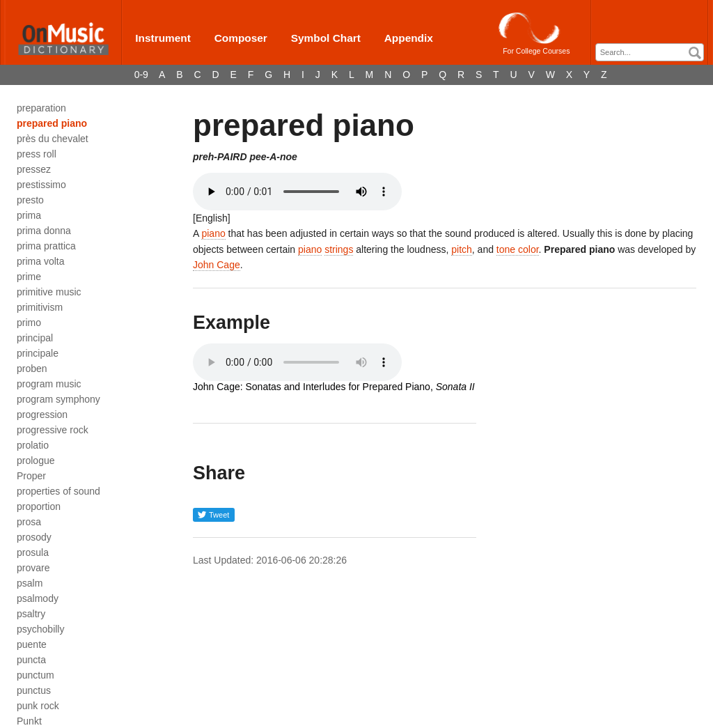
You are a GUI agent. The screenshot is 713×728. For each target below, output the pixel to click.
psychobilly (40, 629)
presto (30, 200)
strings (339, 249)
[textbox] (653, 53)
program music (49, 384)
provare (33, 568)
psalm (30, 583)
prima (29, 215)
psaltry (31, 614)
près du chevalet (53, 139)
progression (42, 415)
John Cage (217, 265)
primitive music (49, 292)
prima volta (40, 261)
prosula (33, 552)
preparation (41, 108)
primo (29, 323)
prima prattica (46, 246)
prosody (34, 537)
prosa (29, 522)
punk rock (38, 706)
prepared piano (52, 123)
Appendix (409, 38)
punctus (34, 690)
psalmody (38, 598)
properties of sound (58, 491)
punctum (36, 675)
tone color (518, 249)
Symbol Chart (326, 38)
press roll (37, 154)
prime (29, 277)
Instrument (163, 38)
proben (32, 369)
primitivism (40, 307)
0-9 (141, 75)
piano (213, 233)
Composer (241, 38)
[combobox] (650, 52)
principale (38, 353)
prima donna (44, 231)
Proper (31, 476)
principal (35, 338)
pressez (34, 169)
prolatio (33, 445)
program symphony (58, 399)
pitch (462, 249)
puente (32, 644)
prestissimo (41, 185)
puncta (31, 660)
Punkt (29, 721)
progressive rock (53, 430)
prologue (36, 460)
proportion (39, 506)
